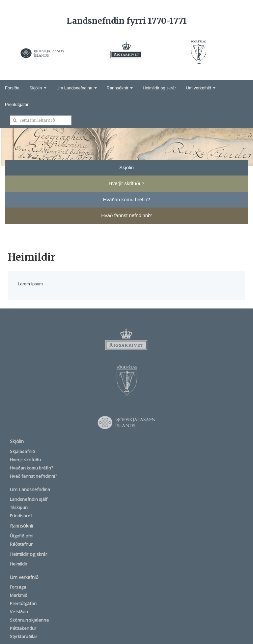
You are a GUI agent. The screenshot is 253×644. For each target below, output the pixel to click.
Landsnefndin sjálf (29, 499)
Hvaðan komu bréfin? (31, 468)
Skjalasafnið (22, 451)
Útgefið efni (22, 536)
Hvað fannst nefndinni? (33, 476)
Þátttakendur (23, 628)
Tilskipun (19, 507)
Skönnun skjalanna (29, 620)
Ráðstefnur (21, 544)
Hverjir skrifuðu (25, 460)
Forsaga (18, 587)
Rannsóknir (120, 88)
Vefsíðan (19, 612)
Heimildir (19, 564)
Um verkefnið (201, 88)
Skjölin (38, 88)
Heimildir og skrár (159, 88)
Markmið (19, 595)
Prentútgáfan (17, 104)
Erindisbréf (21, 516)
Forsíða (12, 88)
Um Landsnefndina (77, 88)
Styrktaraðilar (24, 636)
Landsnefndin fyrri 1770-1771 (127, 21)
